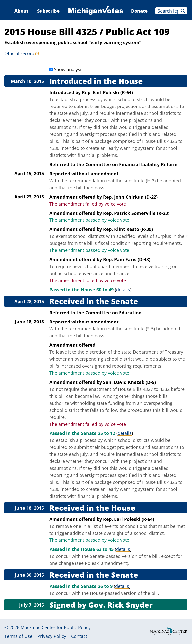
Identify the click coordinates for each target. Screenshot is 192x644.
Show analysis (69, 69)
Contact (79, 636)
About (21, 11)
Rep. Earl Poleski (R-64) (107, 92)
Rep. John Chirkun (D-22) (130, 197)
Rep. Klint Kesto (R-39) (128, 229)
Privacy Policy (52, 636)
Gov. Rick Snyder (121, 605)
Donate (139, 11)
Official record (19, 53)
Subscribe (48, 11)
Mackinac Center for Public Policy (56, 627)
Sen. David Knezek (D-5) (130, 382)
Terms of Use (18, 636)
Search (183, 11)
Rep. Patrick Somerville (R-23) (136, 213)
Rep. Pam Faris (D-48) (127, 259)
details (123, 290)
